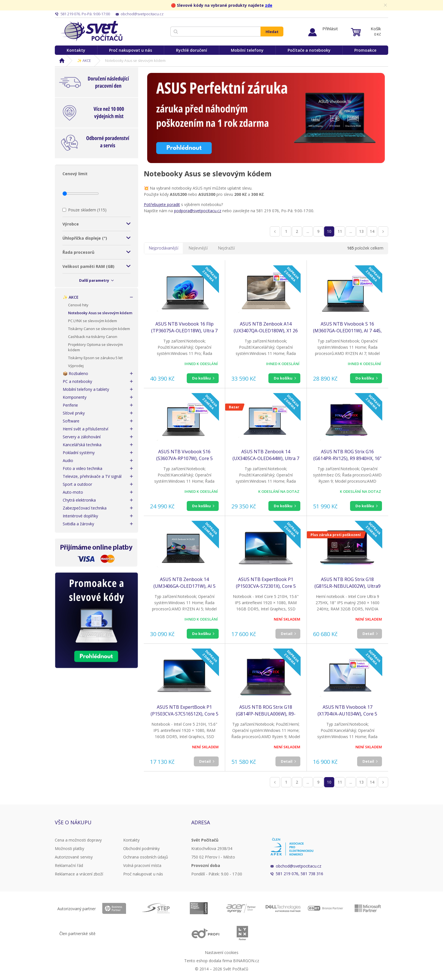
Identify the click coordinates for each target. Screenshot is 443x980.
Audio (68, 460)
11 (340, 231)
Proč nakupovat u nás (131, 50)
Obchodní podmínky (141, 848)
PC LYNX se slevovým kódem (93, 321)
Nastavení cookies (222, 952)
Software (71, 421)
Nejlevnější (198, 248)
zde (269, 5)
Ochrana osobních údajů (146, 857)
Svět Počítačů (91, 31)
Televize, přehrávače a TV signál (92, 476)
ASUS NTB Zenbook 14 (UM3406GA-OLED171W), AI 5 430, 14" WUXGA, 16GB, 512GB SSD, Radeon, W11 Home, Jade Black (184, 583)
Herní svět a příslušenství (85, 429)
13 (361, 231)
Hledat (272, 32)
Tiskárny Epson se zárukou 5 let (95, 358)
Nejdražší (226, 248)
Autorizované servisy (74, 857)
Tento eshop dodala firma (208, 961)
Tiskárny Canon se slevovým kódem (99, 329)
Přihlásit (330, 29)
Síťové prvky (74, 413)
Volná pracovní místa (142, 865)
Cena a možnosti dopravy (78, 840)
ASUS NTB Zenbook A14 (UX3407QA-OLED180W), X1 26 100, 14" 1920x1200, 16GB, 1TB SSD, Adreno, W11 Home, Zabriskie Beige (266, 327)
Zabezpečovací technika (85, 508)
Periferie (70, 405)
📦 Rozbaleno (75, 373)
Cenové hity (78, 305)
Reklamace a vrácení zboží (79, 874)
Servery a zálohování (82, 437)
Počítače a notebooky (309, 50)
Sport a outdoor (77, 484)
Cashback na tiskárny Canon (93, 337)
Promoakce (365, 50)
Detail (287, 634)
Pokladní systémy (79, 453)
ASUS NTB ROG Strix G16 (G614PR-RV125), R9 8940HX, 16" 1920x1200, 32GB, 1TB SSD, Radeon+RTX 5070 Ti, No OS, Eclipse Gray (347, 455)
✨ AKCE (84, 60)
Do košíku (201, 378)
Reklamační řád (69, 865)
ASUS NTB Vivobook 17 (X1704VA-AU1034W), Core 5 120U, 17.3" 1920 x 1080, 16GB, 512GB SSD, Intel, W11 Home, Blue (347, 711)
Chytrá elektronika (79, 500)
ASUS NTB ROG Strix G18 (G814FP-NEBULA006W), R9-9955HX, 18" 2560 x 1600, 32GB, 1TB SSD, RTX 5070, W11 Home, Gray (266, 711)
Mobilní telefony (247, 50)
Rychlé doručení (192, 50)
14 (372, 231)
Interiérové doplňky (80, 516)
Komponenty (75, 397)
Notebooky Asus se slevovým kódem (100, 313)
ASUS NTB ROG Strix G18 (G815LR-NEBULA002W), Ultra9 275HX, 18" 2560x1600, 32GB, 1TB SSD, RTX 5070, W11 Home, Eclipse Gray (347, 583)
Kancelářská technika (82, 445)
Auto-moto (73, 492)
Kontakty (76, 50)
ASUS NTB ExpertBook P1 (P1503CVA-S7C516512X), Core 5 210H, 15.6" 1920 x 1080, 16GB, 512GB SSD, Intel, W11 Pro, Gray (184, 711)
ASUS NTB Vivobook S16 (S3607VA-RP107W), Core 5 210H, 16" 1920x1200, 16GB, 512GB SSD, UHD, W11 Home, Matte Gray (184, 455)
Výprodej (76, 366)
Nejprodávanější (164, 248)
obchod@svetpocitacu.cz (298, 866)
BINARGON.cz (246, 961)
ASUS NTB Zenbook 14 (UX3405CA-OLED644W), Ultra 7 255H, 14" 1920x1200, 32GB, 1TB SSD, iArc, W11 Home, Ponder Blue (266, 455)
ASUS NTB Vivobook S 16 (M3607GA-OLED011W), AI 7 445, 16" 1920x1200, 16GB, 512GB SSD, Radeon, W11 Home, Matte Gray (347, 327)
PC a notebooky (77, 381)
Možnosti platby (70, 848)
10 (329, 231)
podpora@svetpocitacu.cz (198, 211)
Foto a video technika (82, 468)
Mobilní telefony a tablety (86, 389)
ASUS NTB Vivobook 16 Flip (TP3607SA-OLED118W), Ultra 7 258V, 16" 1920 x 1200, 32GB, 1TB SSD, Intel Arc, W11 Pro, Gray (184, 327)
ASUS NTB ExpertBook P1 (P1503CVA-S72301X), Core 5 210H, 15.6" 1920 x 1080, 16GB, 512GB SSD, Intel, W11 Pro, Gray (266, 583)
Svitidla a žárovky (78, 524)
